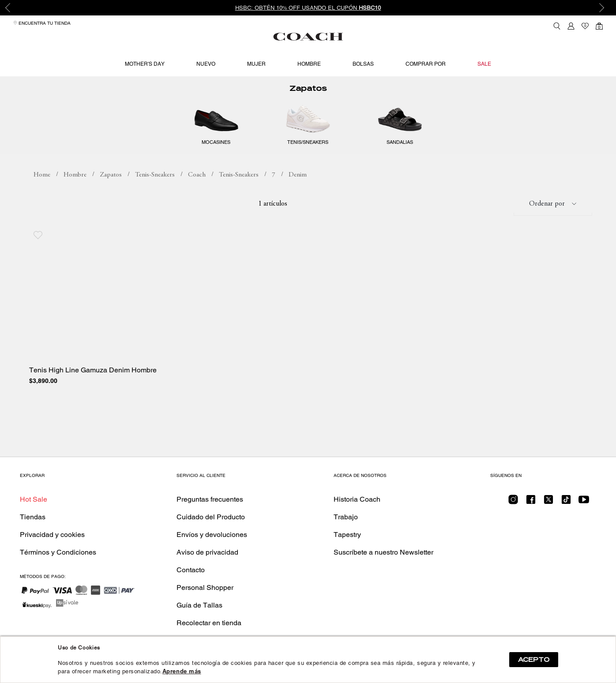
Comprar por (426, 64)
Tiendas (33, 517)
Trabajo (346, 517)
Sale (484, 64)
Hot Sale (34, 499)
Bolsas (363, 64)
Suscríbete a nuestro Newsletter (383, 552)
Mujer (256, 64)
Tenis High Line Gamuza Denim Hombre (93, 382)
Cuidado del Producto (211, 517)
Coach (197, 186)
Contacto (191, 570)
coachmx (42, 186)
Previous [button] (13, 8)
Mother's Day (145, 64)
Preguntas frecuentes (210, 499)
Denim (298, 186)
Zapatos (308, 99)
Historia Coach (357, 499)
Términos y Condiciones (58, 552)
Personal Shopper (205, 587)
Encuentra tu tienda (42, 23)
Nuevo (206, 64)
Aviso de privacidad (207, 552)
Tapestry (347, 535)
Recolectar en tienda (209, 623)
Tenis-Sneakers (155, 186)
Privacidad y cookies (52, 535)
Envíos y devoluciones (212, 535)
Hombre (309, 64)
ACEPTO (534, 660)
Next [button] (603, 8)
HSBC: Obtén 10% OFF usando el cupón (308, 8)
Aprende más (182, 671)
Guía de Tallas (199, 605)
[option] (308, 8)
